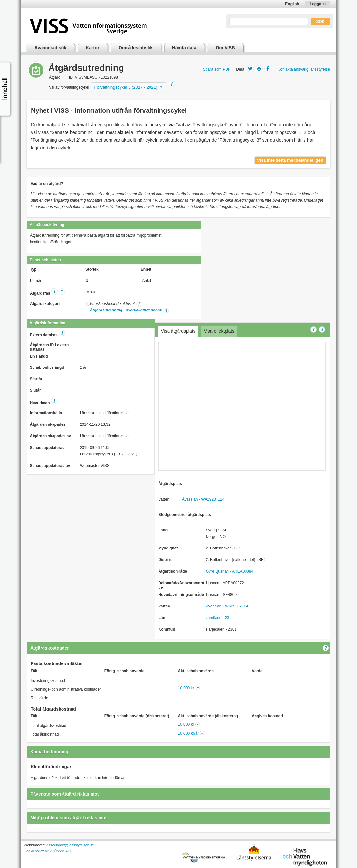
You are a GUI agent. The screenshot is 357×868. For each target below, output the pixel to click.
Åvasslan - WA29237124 (203, 499)
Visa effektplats (219, 331)
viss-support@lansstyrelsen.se (70, 845)
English (292, 4)
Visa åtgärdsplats (178, 331)
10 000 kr (186, 688)
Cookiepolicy (34, 851)
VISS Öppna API (58, 851)
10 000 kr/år (188, 733)
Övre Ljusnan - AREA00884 (230, 571)
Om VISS (225, 48)
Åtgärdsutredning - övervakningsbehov (126, 310)
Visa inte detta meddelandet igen (290, 160)
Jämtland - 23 (218, 618)
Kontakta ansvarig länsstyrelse (304, 69)
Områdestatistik (136, 48)
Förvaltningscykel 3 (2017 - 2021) (126, 87)
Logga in (318, 4)
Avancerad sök (50, 48)
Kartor (92, 48)
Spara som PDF (217, 69)
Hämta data (184, 48)
